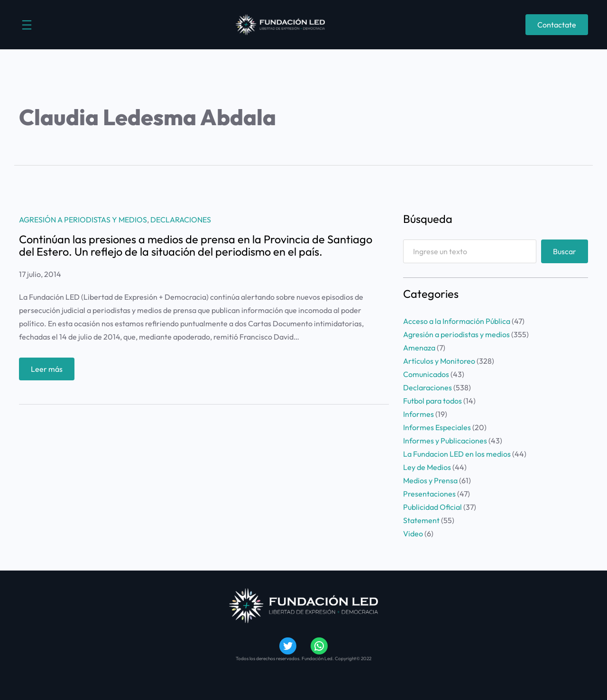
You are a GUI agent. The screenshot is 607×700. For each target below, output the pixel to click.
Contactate (557, 25)
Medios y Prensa (430, 480)
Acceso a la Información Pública (457, 321)
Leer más (50, 371)
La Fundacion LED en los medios (457, 454)
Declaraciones (181, 220)
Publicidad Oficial (432, 507)
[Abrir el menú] (27, 25)
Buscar (565, 251)
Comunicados (426, 374)
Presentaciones (429, 494)
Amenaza (419, 348)
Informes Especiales (437, 427)
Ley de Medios (427, 467)
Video (413, 534)
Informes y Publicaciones (445, 441)
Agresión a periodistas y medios (83, 220)
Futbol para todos (432, 401)
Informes (418, 414)
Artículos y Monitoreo (439, 361)
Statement (421, 520)
